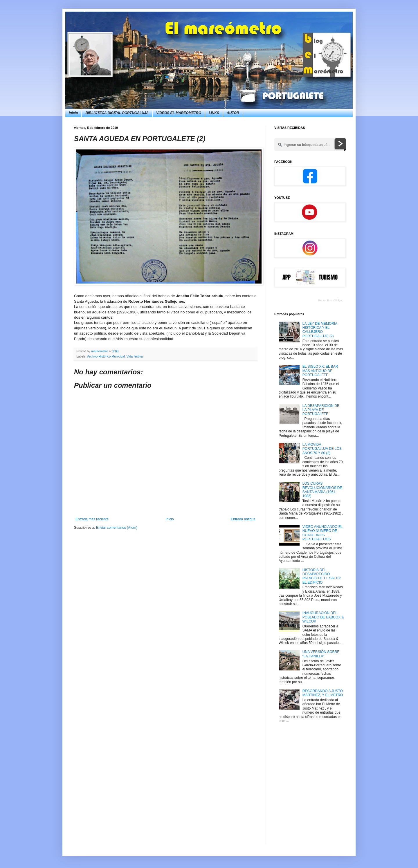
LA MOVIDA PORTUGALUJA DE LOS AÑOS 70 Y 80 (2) (322, 449)
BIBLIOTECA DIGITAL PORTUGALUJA (117, 113)
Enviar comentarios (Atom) (117, 528)
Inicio (73, 113)
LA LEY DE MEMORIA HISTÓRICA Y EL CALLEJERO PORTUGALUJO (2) (320, 330)
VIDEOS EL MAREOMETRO (179, 113)
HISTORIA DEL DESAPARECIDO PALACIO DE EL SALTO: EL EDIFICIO (322, 576)
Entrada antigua (243, 519)
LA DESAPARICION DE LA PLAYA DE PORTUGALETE (321, 410)
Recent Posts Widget (330, 300)
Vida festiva (135, 356)
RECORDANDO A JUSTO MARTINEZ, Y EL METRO (323, 693)
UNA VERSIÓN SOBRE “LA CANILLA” (321, 654)
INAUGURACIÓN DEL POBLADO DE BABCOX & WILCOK (323, 617)
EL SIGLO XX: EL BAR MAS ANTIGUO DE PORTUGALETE (320, 371)
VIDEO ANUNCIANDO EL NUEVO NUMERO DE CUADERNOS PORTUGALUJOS (322, 533)
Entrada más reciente (92, 519)
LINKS (214, 113)
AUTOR (233, 113)
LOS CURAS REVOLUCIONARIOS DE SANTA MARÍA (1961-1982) (322, 490)
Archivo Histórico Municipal (106, 356)
